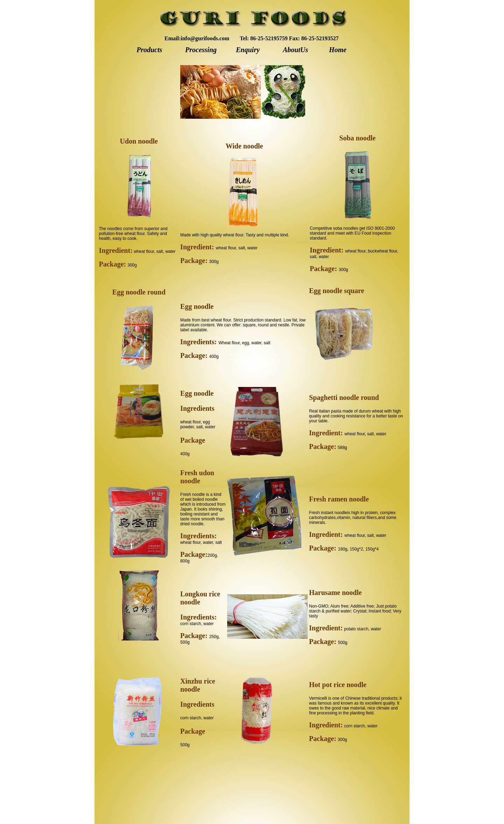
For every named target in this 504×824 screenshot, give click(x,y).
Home (338, 50)
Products (149, 50)
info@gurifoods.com (205, 38)
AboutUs (295, 50)
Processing (201, 50)
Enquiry (248, 50)
